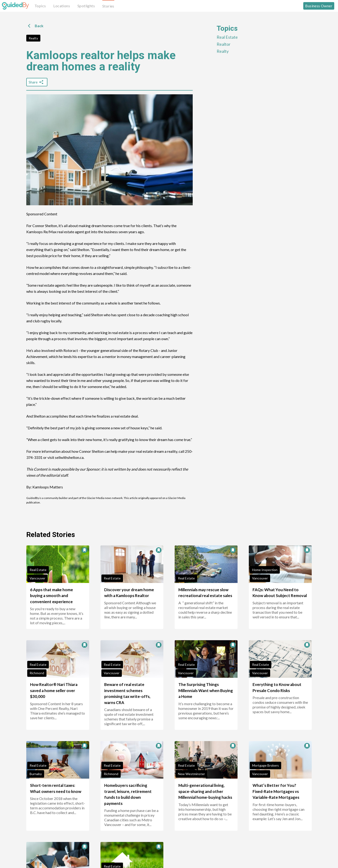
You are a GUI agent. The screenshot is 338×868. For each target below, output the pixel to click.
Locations (62, 6)
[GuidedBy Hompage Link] (15, 6)
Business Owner (319, 6)
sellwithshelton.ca (69, 457)
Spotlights (86, 6)
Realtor (224, 44)
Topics (40, 6)
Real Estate (227, 37)
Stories (108, 6)
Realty (33, 38)
